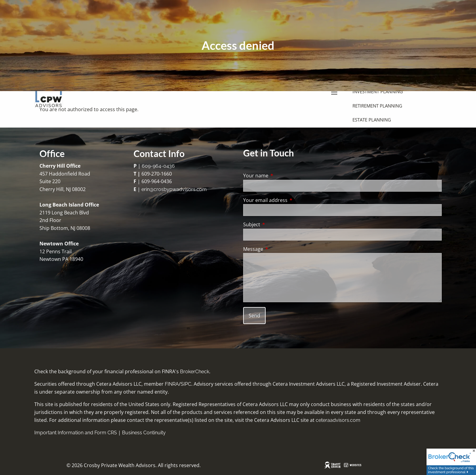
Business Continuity (144, 433)
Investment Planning (378, 91)
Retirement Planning (377, 106)
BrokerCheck (195, 372)
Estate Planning (372, 120)
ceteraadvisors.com (338, 420)
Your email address (290, 200)
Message (278, 249)
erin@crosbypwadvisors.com (174, 189)
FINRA (172, 384)
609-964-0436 (158, 166)
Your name (280, 176)
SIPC (186, 384)
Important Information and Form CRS (76, 433)
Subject (276, 224)
